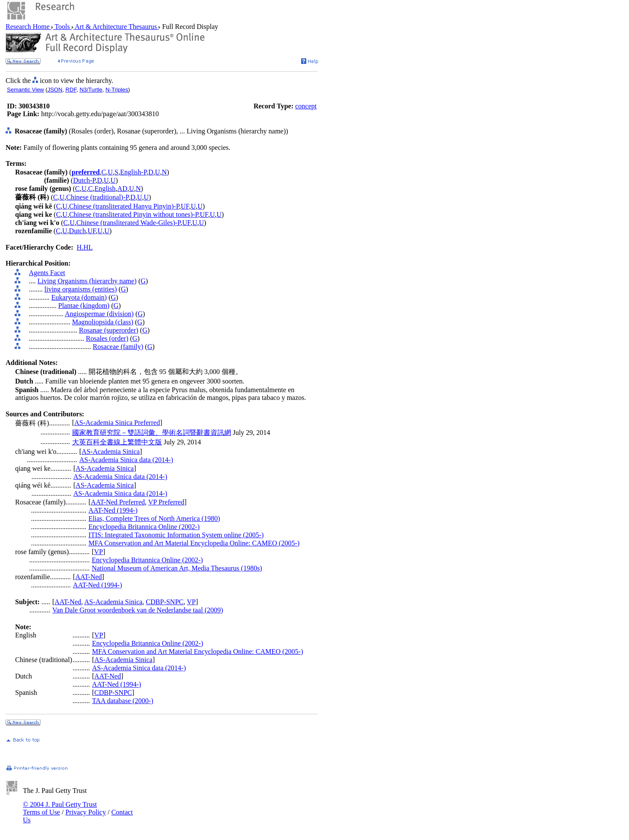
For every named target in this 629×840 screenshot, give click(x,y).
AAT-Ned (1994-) (113, 510)
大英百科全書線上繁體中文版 (117, 442)
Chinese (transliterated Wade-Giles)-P (129, 223)
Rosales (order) (107, 338)
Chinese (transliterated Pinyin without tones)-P (134, 214)
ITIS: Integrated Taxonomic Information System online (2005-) (176, 535)
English (105, 189)
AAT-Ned (89, 577)
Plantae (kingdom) (84, 306)
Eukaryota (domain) (79, 297)
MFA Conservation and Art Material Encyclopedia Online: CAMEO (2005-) (194, 543)
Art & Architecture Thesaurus (116, 27)
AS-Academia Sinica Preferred (117, 423)
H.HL (85, 247)
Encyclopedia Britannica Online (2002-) (144, 527)
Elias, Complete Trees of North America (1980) (154, 518)
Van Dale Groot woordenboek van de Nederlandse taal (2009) (138, 610)
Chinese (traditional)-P (97, 197)
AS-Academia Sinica (111, 452)
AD (122, 189)
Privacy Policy (86, 812)
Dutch (78, 231)
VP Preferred (166, 502)
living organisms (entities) (81, 289)
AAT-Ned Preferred (118, 502)
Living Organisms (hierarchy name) (87, 281)
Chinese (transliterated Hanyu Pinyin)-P (124, 206)
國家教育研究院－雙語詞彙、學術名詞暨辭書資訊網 (152, 433)
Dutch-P (84, 180)
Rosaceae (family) (118, 347)
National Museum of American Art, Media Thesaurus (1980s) (177, 568)
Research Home (29, 27)
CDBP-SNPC (165, 602)
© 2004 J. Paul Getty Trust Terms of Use (60, 808)
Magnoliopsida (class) (103, 322)
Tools (62, 27)
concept (306, 106)
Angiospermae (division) (99, 314)
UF (185, 206)
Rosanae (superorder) (109, 330)
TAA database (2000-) (123, 701)
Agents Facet (47, 273)
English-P (133, 172)
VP (98, 552)
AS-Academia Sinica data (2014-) (126, 460)
